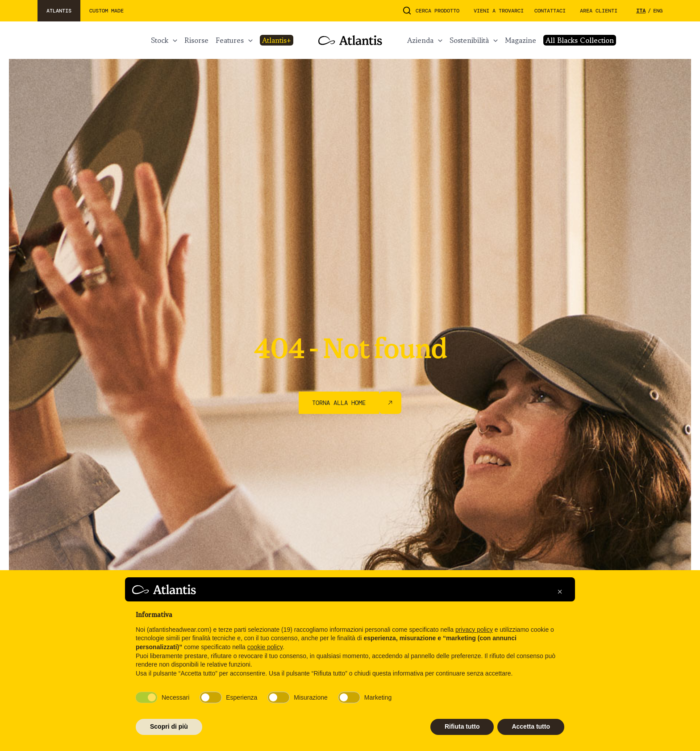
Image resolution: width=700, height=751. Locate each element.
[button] (560, 592)
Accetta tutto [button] (531, 726)
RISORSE (196, 40)
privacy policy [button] (474, 630)
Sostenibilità (469, 40)
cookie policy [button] (265, 647)
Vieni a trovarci (499, 11)
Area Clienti (599, 11)
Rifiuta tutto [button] (462, 726)
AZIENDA (420, 40)
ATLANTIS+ (277, 40)
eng (658, 11)
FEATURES (230, 40)
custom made (106, 11)
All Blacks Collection (580, 40)
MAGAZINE (521, 40)
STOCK (160, 40)
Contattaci (550, 11)
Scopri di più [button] (169, 726)
